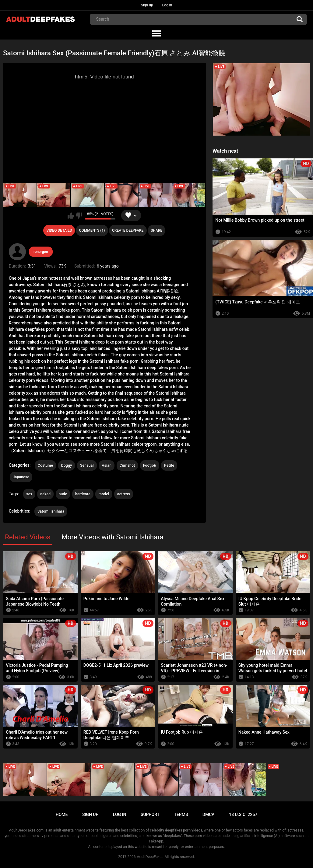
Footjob (150, 465)
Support (150, 814)
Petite (169, 465)
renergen (41, 252)
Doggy (67, 465)
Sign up (147, 5)
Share (156, 230)
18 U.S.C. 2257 (243, 814)
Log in (167, 5)
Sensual (87, 465)
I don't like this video (79, 216)
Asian (107, 465)
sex (29, 494)
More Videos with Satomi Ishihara (113, 537)
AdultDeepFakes (150, 857)
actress (124, 494)
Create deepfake (128, 230)
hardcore (83, 494)
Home (62, 814)
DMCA (209, 814)
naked (45, 494)
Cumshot (127, 465)
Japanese (21, 477)
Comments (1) (92, 230)
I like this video (71, 216)
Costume (45, 465)
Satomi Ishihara (51, 511)
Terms (181, 814)
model (104, 494)
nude (63, 494)
